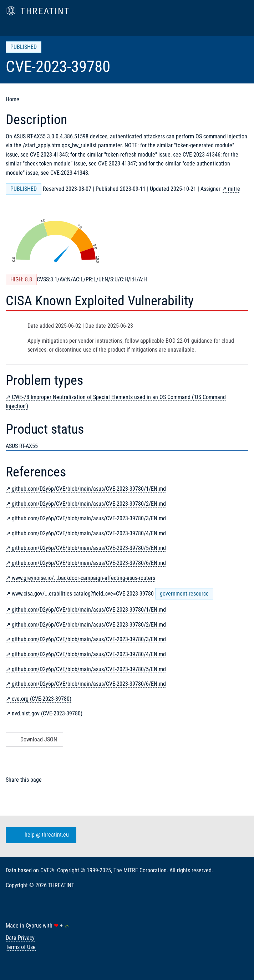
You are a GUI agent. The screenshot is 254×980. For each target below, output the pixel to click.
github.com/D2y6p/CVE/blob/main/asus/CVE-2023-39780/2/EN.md (89, 504)
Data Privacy (20, 938)
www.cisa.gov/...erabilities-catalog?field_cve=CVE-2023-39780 (83, 594)
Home (12, 99)
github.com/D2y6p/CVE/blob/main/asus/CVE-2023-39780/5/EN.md (89, 548)
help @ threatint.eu (40, 835)
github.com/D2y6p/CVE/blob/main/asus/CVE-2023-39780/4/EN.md (89, 533)
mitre (234, 189)
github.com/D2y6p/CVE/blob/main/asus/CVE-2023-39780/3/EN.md (89, 518)
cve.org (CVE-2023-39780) (42, 699)
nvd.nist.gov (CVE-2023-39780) (47, 713)
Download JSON (34, 739)
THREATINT (61, 885)
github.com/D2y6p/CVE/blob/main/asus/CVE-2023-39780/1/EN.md (89, 489)
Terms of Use (21, 947)
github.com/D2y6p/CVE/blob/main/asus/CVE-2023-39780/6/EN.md (89, 563)
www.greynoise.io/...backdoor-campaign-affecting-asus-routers (83, 578)
